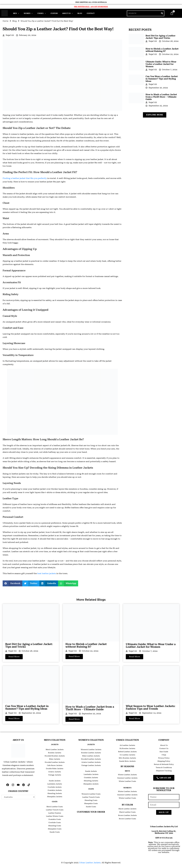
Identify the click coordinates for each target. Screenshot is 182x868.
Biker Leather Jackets (91, 756)
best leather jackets (47, 573)
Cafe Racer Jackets (55, 765)
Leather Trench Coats (55, 810)
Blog (80, 13)
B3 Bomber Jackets (127, 748)
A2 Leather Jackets (127, 745)
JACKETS (55, 745)
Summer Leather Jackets (127, 778)
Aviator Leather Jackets (91, 762)
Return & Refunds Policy (164, 764)
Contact (91, 13)
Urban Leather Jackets (90, 863)
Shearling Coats (55, 826)
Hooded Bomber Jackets (55, 756)
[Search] (162, 13)
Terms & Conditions (164, 768)
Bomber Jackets (55, 753)
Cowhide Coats (55, 823)
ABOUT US (18, 740)
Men (16, 13)
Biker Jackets (55, 759)
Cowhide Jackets (55, 787)
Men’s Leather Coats (55, 807)
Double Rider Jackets (55, 769)
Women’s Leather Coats (91, 794)
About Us (68, 13)
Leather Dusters (55, 813)
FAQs (164, 755)
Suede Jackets (55, 781)
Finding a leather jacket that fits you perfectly (25, 178)
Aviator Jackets (55, 772)
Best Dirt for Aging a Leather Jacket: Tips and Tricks (160, 37)
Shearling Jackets (55, 793)
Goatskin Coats (55, 819)
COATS (55, 802)
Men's (127, 771)
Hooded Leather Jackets (55, 762)
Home (5, 21)
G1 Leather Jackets (127, 755)
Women (28, 13)
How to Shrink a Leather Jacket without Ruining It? (162, 50)
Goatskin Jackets (55, 790)
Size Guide (164, 752)
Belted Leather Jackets (127, 752)
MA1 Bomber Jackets (127, 758)
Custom (54, 13)
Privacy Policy (164, 758)
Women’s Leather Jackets (91, 750)
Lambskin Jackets (55, 784)
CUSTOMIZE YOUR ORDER (91, 812)
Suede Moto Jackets (127, 761)
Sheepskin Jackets (55, 797)
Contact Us (164, 748)
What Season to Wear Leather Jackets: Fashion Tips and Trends (151, 707)
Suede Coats (55, 832)
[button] (12, 583)
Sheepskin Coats (55, 829)
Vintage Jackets (55, 775)
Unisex (42, 13)
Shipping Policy (164, 761)
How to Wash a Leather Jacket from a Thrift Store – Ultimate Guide (161, 97)
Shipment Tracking (164, 771)
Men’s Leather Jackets (55, 750)
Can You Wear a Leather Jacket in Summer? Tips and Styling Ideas (162, 79)
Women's (127, 788)
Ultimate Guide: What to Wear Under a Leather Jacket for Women (161, 64)
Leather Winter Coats (55, 816)
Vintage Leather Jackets (91, 765)
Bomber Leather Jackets (91, 753)
